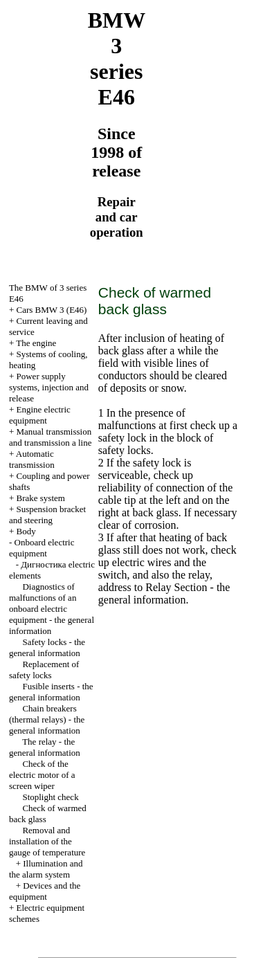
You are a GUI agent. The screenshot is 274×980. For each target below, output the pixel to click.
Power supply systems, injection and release (49, 387)
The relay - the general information (45, 747)
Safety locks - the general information (47, 647)
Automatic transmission (32, 459)
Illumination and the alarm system (46, 869)
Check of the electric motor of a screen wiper (42, 775)
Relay (157, 587)
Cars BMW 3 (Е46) (52, 310)
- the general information (164, 593)
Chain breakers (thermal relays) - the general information (47, 719)
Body (26, 531)
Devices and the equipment (45, 891)
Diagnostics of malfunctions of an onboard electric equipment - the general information (52, 609)
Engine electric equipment (40, 415)
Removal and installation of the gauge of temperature (47, 841)
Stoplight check (50, 797)
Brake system (41, 498)
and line (51, 437)
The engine (36, 343)
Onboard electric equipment (42, 548)
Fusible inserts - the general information (51, 692)
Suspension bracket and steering (47, 515)
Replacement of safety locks (44, 670)
